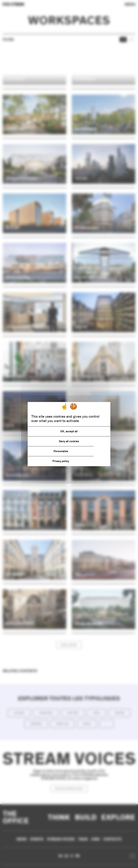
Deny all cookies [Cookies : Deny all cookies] (69, 441)
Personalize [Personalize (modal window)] (61, 451)
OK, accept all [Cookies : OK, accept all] (69, 431)
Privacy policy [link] (61, 461)
